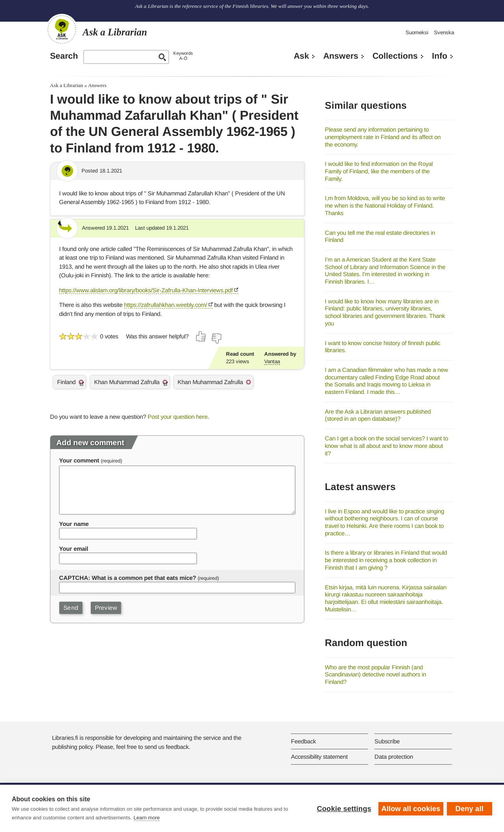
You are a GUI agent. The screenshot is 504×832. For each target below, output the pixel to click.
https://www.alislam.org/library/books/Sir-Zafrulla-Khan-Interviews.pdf (146, 290)
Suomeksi (417, 32)
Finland (66, 382)
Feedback (303, 741)
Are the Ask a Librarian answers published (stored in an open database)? (378, 415)
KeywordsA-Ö (183, 56)
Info (440, 56)
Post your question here (178, 417)
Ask (301, 56)
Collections (395, 56)
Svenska (444, 32)
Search (64, 56)
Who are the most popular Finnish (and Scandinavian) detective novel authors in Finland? (375, 674)
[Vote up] (201, 336)
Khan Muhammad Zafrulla (127, 382)
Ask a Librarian (67, 85)
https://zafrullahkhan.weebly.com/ (166, 305)
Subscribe (387, 741)
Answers (341, 56)
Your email (74, 549)
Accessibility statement (319, 757)
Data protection (394, 757)
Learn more (146, 818)
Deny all (470, 808)
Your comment (79, 460)
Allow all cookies (410, 808)
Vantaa (272, 361)
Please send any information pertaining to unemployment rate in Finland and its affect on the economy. (383, 137)
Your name (74, 524)
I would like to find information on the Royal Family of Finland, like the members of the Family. (379, 171)
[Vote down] (216, 338)
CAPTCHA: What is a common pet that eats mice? (128, 578)
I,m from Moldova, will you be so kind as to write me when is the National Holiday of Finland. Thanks (385, 205)
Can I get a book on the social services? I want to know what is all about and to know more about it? (386, 446)
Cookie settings (343, 808)
